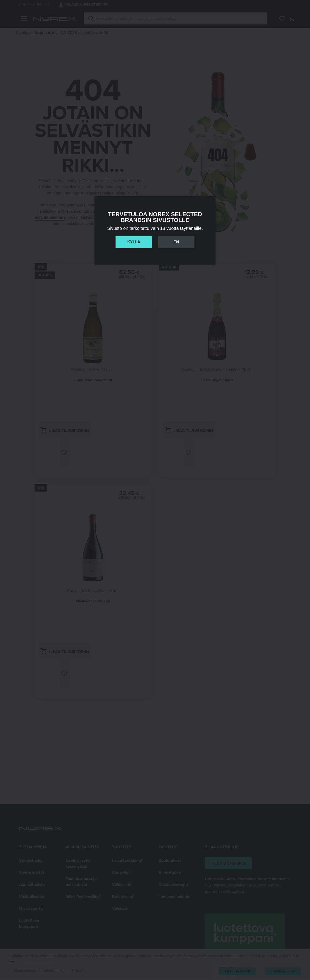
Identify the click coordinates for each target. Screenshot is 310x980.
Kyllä (134, 242)
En (176, 242)
